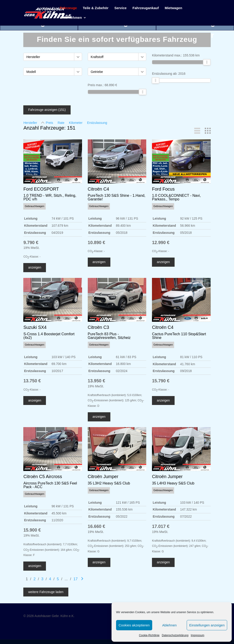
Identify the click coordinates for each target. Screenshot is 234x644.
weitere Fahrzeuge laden (46, 592)
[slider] (143, 92)
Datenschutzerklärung (175, 635)
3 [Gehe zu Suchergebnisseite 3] (42, 579)
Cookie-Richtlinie (149, 635)
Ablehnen (169, 625)
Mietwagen (174, 8)
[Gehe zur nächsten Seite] (82, 579)
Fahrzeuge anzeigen (47, 110)
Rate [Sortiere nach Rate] (61, 123)
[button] (78, 57)
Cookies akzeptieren (134, 625)
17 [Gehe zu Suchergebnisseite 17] (76, 579)
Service (120, 8)
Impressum (198, 635)
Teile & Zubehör (96, 8)
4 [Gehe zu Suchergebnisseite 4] (50, 579)
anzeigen (35, 267)
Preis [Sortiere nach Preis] (49, 123)
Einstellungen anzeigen (207, 625)
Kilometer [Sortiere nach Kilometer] (76, 123)
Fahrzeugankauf (146, 8)
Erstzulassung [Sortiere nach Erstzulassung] (97, 123)
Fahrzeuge (68, 8)
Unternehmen (71, 18)
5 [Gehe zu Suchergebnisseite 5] (58, 579)
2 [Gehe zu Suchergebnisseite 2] (34, 579)
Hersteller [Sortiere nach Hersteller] (30, 123)
